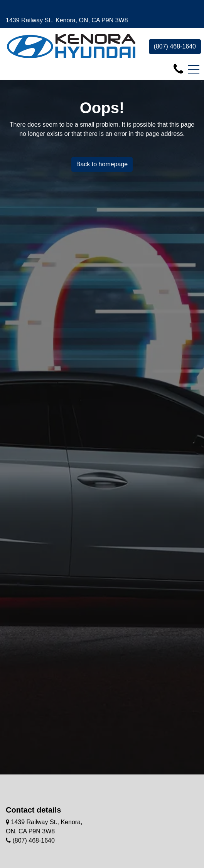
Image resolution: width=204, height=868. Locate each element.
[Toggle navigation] (194, 69)
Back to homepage (102, 164)
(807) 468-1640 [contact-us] (175, 46)
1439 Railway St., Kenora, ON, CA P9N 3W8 (67, 20)
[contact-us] (178, 69)
